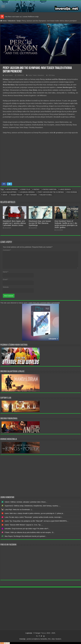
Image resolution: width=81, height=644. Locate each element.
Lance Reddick (65, 189)
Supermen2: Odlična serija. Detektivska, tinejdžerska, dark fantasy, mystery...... (33, 506)
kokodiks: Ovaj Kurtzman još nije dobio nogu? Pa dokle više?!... (27, 529)
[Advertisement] (40, 475)
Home (3, 21)
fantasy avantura (50, 189)
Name (5, 272)
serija (5, 195)
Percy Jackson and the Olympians (51, 192)
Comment (7, 250)
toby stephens (31, 195)
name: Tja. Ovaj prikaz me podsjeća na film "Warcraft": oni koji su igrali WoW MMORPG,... (37, 521)
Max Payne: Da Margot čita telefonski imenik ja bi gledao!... (26, 536)
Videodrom (12, 21)
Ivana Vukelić (9, 75)
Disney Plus (26, 189)
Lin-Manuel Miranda (27, 192)
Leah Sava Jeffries (9, 192)
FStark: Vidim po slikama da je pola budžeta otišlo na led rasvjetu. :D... (30, 532)
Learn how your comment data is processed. (44, 303)
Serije (19, 21)
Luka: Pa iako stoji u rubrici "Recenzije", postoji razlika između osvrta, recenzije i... (34, 517)
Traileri (35, 75)
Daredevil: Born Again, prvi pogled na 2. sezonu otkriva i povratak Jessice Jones (14, 223)
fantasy (37, 189)
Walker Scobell (46, 195)
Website (6, 287)
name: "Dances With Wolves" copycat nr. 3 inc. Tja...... (24, 525)
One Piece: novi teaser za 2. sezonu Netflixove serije (22, 17)
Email (5, 279)
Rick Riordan (72, 192)
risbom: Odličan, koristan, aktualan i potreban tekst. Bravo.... (26, 502)
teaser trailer (16, 195)
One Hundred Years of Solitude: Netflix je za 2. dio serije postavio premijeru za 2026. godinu (66, 224)
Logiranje (29, 633)
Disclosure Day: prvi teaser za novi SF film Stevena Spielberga (40, 223)
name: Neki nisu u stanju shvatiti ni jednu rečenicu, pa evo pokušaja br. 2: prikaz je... (34, 513)
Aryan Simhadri (12, 189)
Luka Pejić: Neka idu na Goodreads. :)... (19, 510)
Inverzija (22, 639)
